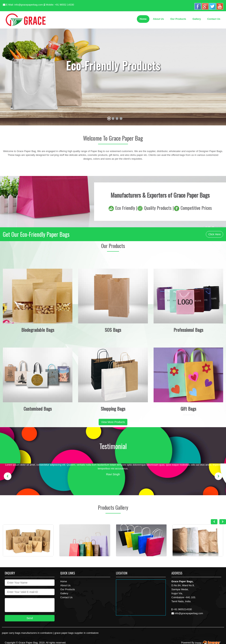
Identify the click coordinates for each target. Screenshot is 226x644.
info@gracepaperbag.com (29, 5)
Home (143, 19)
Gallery (197, 19)
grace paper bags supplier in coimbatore (77, 633)
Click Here (215, 234)
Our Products (178, 19)
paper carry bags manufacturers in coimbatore (27, 633)
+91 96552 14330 (64, 5)
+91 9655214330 (182, 609)
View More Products (113, 422)
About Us (159, 19)
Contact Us (214, 19)
